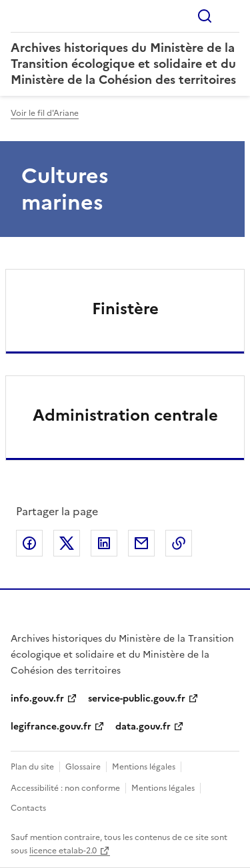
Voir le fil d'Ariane (45, 113)
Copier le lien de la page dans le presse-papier (179, 543)
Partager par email (141, 543)
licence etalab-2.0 (63, 851)
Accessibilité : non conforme (65, 788)
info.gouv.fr (37, 699)
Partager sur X (67, 543)
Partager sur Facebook (29, 543)
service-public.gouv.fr (137, 699)
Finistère (125, 309)
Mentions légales (144, 767)
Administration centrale (125, 415)
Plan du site (32, 767)
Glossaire (83, 767)
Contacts (28, 808)
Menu (231, 16)
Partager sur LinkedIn (104, 543)
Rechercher (205, 16)
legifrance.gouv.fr (51, 727)
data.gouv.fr (143, 727)
